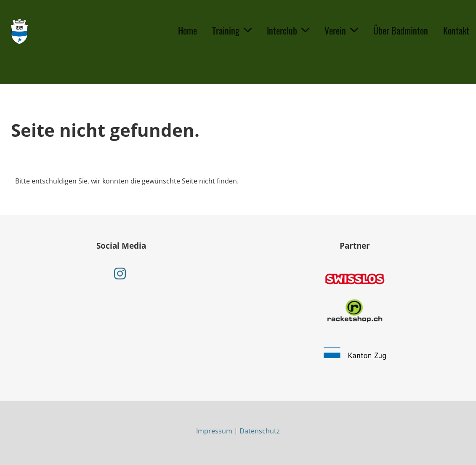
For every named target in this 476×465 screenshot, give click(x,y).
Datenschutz (259, 431)
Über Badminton (401, 30)
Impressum (214, 431)
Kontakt (456, 30)
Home (187, 30)
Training (232, 30)
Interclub (288, 30)
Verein (341, 30)
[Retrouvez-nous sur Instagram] (120, 273)
